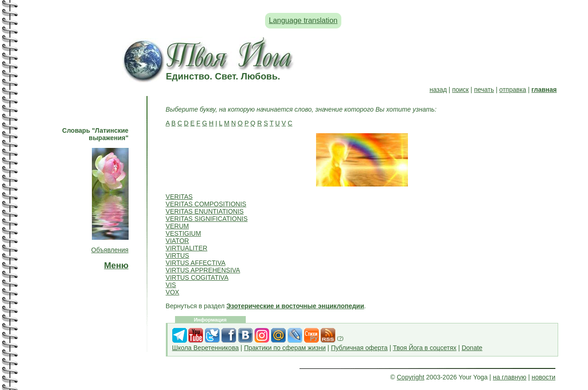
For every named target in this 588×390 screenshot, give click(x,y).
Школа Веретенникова (206, 348)
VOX (173, 292)
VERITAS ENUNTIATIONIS (205, 211)
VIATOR (178, 241)
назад (438, 90)
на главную (510, 377)
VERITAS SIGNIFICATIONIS (207, 219)
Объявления (110, 250)
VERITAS (179, 197)
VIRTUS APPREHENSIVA (203, 270)
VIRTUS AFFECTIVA (196, 263)
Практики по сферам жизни (285, 348)
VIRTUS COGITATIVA (197, 277)
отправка (513, 90)
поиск (460, 90)
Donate (472, 348)
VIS (171, 285)
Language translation (303, 20)
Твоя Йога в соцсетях (424, 348)
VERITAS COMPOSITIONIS (206, 204)
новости (543, 377)
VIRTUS (178, 255)
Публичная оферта (359, 348)
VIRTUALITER (187, 248)
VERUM (178, 226)
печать (484, 90)
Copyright (411, 377)
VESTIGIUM (184, 233)
